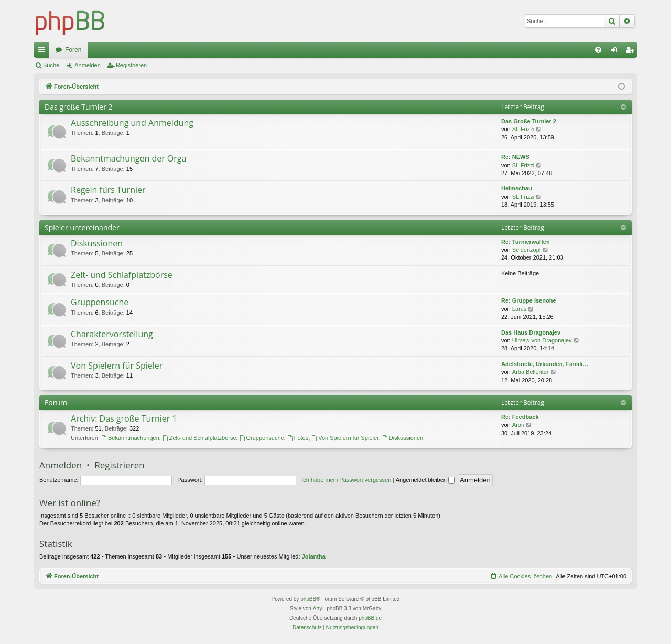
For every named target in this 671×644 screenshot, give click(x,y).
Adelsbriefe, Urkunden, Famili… (545, 364)
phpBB (308, 599)
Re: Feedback (520, 417)
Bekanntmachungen (130, 438)
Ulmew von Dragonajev (542, 340)
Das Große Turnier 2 (529, 121)
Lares (520, 309)
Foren (73, 50)
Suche (51, 65)
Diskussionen (97, 243)
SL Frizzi (523, 129)
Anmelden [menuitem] (616, 52)
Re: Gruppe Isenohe (529, 300)
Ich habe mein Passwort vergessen (346, 480)
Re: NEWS (515, 157)
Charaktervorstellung (112, 334)
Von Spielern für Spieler (117, 366)
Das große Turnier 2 (79, 107)
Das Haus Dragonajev (531, 332)
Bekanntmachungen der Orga (128, 158)
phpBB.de (370, 618)
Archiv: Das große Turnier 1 (124, 418)
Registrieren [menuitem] (632, 52)
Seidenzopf (527, 250)
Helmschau (517, 188)
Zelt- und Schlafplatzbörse (122, 275)
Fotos (298, 438)
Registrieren (131, 65)
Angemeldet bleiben (425, 480)
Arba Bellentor (531, 372)
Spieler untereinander (82, 227)
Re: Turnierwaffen (526, 242)
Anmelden (88, 65)
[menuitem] (598, 50)
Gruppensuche (100, 302)
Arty (318, 609)
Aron (518, 425)
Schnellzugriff (44, 52)
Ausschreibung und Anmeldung (132, 123)
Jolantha (314, 556)
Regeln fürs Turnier (108, 190)
